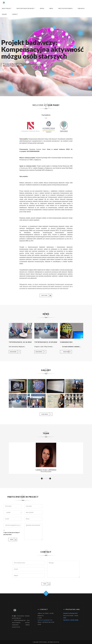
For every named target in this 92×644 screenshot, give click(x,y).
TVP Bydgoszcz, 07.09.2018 (46, 342)
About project (6, 8)
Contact (15, 14)
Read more (15, 352)
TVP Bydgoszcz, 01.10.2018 (20, 342)
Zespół (42, 8)
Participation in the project (25, 8)
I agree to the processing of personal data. (11, 534)
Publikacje (81, 8)
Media (51, 8)
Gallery (4, 14)
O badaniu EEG (66, 342)
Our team (46, 295)
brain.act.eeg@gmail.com (45, 620)
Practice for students (65, 8)
